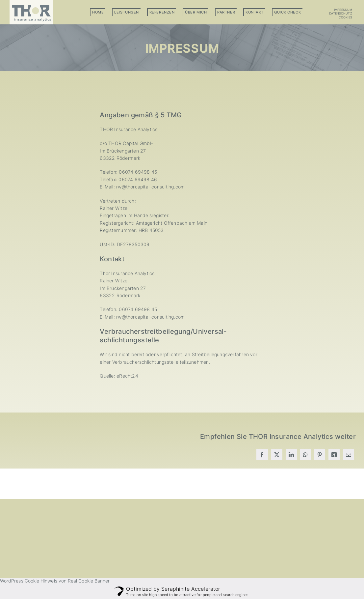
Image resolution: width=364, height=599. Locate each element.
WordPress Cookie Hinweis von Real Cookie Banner (55, 581)
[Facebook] (262, 455)
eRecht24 (127, 376)
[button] (332, 17)
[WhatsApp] (305, 455)
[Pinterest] (320, 455)
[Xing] (334, 455)
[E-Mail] (349, 455)
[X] (277, 455)
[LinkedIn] (291, 455)
